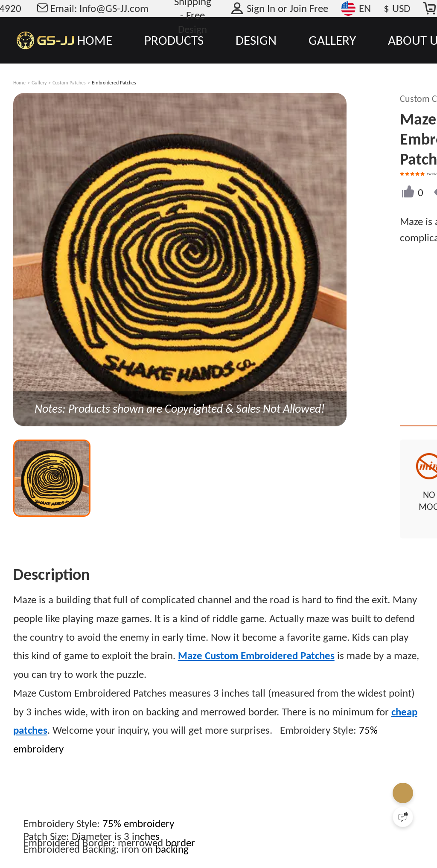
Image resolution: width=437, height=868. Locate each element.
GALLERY (332, 40)
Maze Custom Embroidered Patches (256, 634)
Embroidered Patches (114, 83)
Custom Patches (69, 83)
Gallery (39, 83)
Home (19, 83)
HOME (95, 40)
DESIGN (256, 40)
